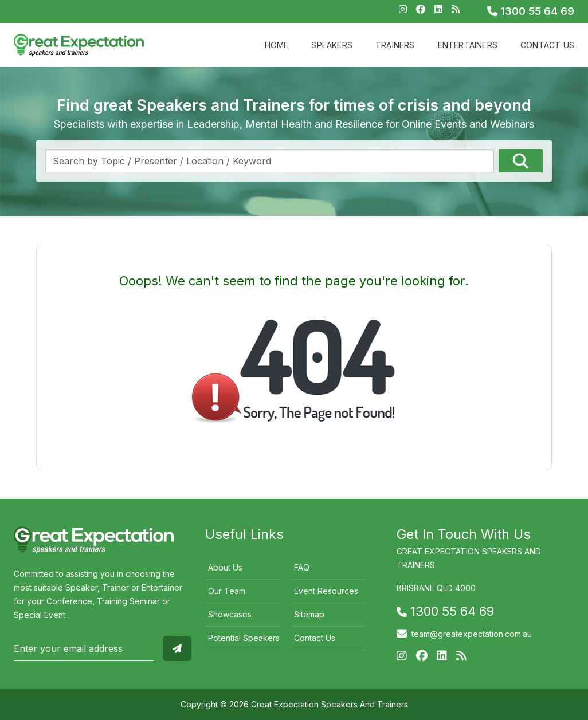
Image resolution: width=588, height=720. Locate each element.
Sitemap (309, 614)
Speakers (332, 45)
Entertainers (468, 45)
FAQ (302, 567)
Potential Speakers (244, 638)
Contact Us (547, 45)
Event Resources (326, 591)
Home (277, 45)
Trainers (395, 45)
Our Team (227, 591)
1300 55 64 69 (531, 11)
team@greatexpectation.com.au (472, 634)
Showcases (230, 614)
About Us (225, 567)
